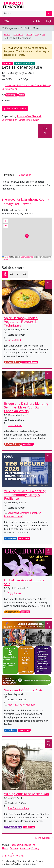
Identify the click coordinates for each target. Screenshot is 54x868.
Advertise (25, 848)
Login (48, 21)
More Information (15, 108)
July (37, 35)
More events (44, 838)
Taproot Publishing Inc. (23, 845)
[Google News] (3, 856)
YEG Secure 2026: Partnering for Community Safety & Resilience (25, 495)
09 (43, 35)
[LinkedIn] (10, 856)
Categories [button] (10, 28)
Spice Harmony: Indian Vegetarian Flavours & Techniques (21, 322)
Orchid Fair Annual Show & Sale (24, 582)
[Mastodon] (17, 856)
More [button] (36, 28)
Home (7, 35)
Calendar (18, 35)
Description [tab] (25, 175)
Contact (14, 848)
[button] (6, 221)
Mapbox (6, 259)
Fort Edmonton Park (18, 808)
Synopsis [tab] (9, 175)
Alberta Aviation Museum (21, 705)
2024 (29, 35)
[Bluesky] (20, 856)
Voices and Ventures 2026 (23, 690)
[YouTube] (14, 856)
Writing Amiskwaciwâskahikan (27, 794)
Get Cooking (14, 340)
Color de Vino (15, 425)
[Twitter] (7, 856)
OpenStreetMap (27, 257)
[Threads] (24, 856)
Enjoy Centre (15, 593)
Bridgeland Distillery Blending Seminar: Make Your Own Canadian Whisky (26, 407)
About (5, 848)
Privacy (35, 848)
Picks (26, 28)
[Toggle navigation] (5, 21)
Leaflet (6, 257)
